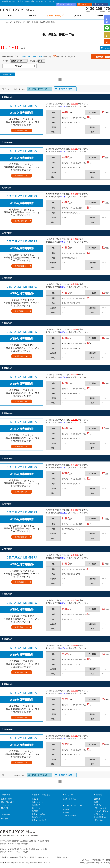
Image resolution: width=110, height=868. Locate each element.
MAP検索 (5, 808)
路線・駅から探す (8, 802)
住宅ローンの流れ (38, 814)
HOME (10, 16)
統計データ (36, 808)
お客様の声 (77, 16)
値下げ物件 (5, 819)
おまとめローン (38, 802)
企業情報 (100, 16)
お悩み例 (35, 799)
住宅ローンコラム (69, 799)
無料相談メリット (38, 817)
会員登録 (84, 4)
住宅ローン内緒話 (69, 816)
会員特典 (66, 810)
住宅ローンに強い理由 (40, 820)
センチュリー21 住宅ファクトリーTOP (18, 22)
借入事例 (35, 811)
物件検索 (32, 16)
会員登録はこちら (21, 130)
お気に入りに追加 (65, 89)
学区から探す (6, 805)
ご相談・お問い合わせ (40, 89)
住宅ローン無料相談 (66, 4)
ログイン (100, 4)
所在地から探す (7, 799)
